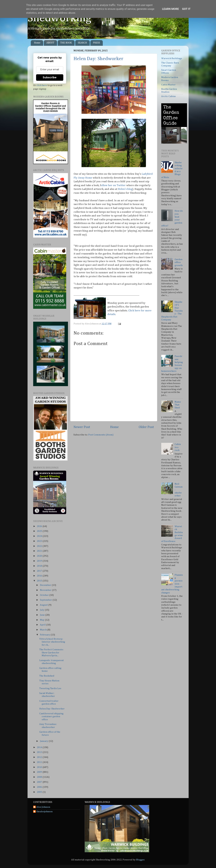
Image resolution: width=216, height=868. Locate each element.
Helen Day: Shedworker (98, 59)
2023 (40, 541)
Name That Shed (178, 405)
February (45, 635)
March (44, 630)
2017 (40, 571)
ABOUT (50, 43)
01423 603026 (51, 111)
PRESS (96, 43)
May (42, 620)
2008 (40, 777)
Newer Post (82, 427)
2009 (40, 772)
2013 (40, 752)
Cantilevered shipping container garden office (51, 717)
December (46, 585)
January (44, 741)
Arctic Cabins (168, 96)
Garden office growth (179, 262)
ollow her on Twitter (113, 185)
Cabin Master (168, 85)
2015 (40, 581)
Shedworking (59, 18)
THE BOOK (66, 43)
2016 (40, 576)
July (42, 610)
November (46, 590)
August (44, 605)
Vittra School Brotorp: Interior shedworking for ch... (52, 642)
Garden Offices (43, 106)
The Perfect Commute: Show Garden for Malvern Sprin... (51, 653)
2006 (40, 787)
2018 (40, 566)
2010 (40, 767)
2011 (40, 762)
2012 (40, 757)
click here (42, 85)
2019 (40, 561)
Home (37, 43)
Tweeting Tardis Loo (50, 688)
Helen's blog (125, 189)
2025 (40, 531)
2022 (40, 546)
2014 (40, 747)
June (43, 615)
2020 (40, 556)
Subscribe (50, 77)
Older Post (146, 427)
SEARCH (82, 43)
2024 (40, 536)
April (43, 625)
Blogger (140, 860)
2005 (40, 792)
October (45, 595)
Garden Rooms (49, 103)
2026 (40, 526)
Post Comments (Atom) (101, 435)
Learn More (170, 9)
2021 (40, 551)
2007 (40, 782)
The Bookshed (47, 676)
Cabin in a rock (178, 447)
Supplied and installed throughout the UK (51, 107)
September (46, 600)
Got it (186, 9)
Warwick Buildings (172, 58)
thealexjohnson (44, 812)
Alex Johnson (43, 807)
